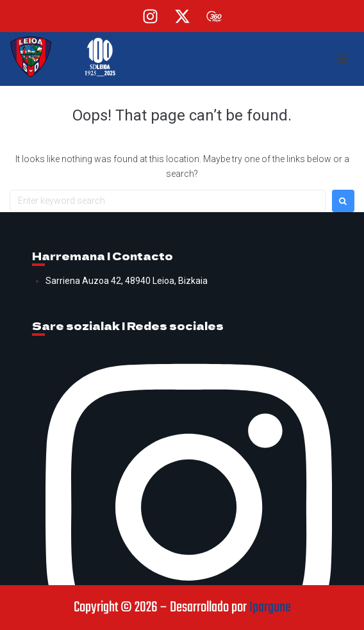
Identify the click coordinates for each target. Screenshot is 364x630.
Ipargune (270, 608)
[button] (343, 59)
